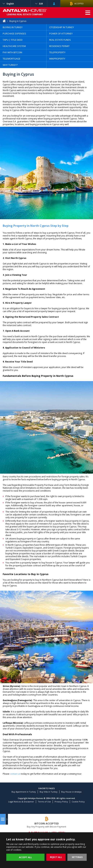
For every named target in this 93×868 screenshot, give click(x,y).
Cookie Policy (78, 802)
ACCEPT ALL (25, 857)
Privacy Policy (61, 802)
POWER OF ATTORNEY (61, 34)
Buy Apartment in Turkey (24, 792)
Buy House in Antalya (71, 792)
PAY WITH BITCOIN (12, 52)
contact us (15, 774)
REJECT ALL (56, 857)
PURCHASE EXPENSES (14, 34)
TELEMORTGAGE (12, 59)
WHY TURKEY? (10, 65)
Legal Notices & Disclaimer (21, 802)
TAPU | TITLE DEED (13, 40)
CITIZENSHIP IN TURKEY (62, 27)
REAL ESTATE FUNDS (60, 40)
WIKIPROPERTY (57, 59)
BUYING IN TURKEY (13, 27)
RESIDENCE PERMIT (59, 46)
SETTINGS (77, 857)
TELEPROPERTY (57, 52)
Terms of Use (44, 802)
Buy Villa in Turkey (49, 792)
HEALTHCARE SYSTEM (14, 46)
